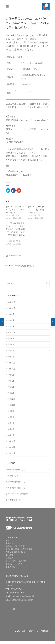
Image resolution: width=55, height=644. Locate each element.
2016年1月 (10, 435)
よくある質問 (11, 567)
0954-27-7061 (17, 589)
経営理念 (9, 558)
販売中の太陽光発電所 (15, 546)
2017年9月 (10, 375)
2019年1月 (10, 326)
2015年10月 (10, 453)
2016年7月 (10, 417)
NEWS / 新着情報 (13, 470)
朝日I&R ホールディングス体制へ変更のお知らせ (37, 210)
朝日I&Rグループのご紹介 (17, 561)
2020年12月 (10, 302)
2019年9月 (10, 314)
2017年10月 (10, 369)
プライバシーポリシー (15, 564)
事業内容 (9, 543)
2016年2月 (10, 429)
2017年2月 (10, 393)
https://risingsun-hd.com (22, 600)
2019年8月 (10, 320)
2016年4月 (10, 423)
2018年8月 (10, 338)
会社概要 (9, 555)
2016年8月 (10, 411)
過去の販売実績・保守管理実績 (19, 549)
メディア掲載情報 (13, 488)
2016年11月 (10, 405)
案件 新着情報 (12, 500)
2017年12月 (10, 363)
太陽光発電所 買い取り (15, 552)
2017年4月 (10, 381)
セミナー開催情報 (13, 482)
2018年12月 (10, 332)
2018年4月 (10, 344)
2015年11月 (10, 447)
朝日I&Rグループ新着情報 (17, 494)
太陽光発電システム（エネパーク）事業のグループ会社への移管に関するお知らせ (28, 23)
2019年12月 (10, 308)
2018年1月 (10, 357)
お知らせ (9, 476)
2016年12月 (10, 399)
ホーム (8, 540)
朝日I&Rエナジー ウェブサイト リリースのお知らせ (15, 210)
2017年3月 (10, 387)
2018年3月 (10, 351)
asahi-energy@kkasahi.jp (24, 596)
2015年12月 (10, 441)
